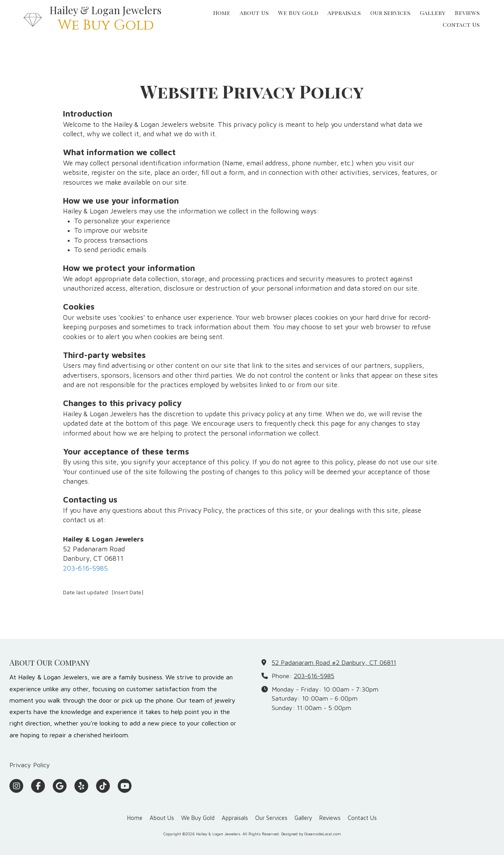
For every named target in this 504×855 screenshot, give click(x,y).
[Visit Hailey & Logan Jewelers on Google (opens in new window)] (60, 786)
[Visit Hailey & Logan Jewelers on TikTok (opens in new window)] (103, 786)
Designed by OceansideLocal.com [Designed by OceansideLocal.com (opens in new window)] (311, 834)
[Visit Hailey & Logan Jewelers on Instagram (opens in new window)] (16, 786)
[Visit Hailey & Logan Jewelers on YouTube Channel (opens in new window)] (125, 786)
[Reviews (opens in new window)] (467, 13)
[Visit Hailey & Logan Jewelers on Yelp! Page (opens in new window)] (81, 786)
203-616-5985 (85, 568)
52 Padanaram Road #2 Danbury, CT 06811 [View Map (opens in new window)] (334, 662)
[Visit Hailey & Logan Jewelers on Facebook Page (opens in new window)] (38, 786)
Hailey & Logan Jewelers (106, 10)
